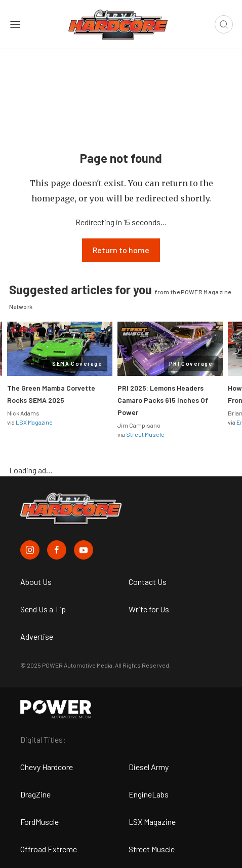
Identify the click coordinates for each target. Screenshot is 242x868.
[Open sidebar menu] (15, 24)
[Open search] (224, 24)
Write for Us (149, 609)
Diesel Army (149, 767)
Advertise (37, 636)
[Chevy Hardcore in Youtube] (84, 550)
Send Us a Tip (43, 609)
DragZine (35, 794)
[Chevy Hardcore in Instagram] (30, 550)
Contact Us (148, 582)
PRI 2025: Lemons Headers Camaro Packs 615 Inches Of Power (163, 400)
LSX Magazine (34, 422)
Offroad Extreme (49, 849)
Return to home (121, 250)
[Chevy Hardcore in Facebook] (57, 550)
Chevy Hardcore (47, 767)
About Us (36, 582)
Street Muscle (145, 434)
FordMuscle (39, 822)
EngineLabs (149, 794)
